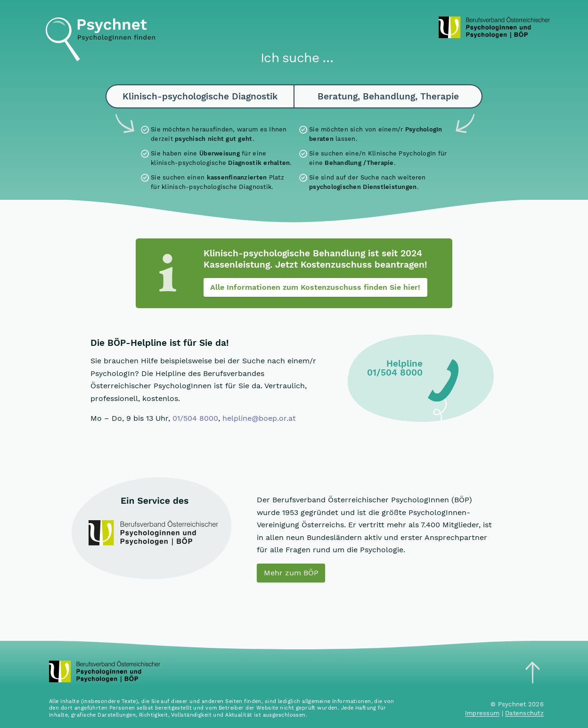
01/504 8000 (195, 418)
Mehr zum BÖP (291, 573)
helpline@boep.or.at (259, 418)
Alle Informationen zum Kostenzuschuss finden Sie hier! (315, 287)
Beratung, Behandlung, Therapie (388, 96)
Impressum (482, 713)
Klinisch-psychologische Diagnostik (200, 96)
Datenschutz (524, 713)
